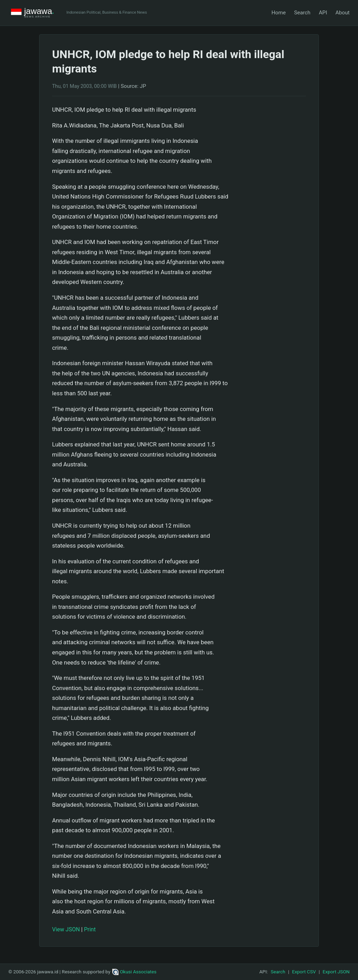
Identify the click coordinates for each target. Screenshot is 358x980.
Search (302, 13)
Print (90, 929)
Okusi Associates (134, 972)
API (323, 13)
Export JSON (336, 972)
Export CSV (304, 972)
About (343, 13)
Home (278, 13)
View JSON (66, 929)
